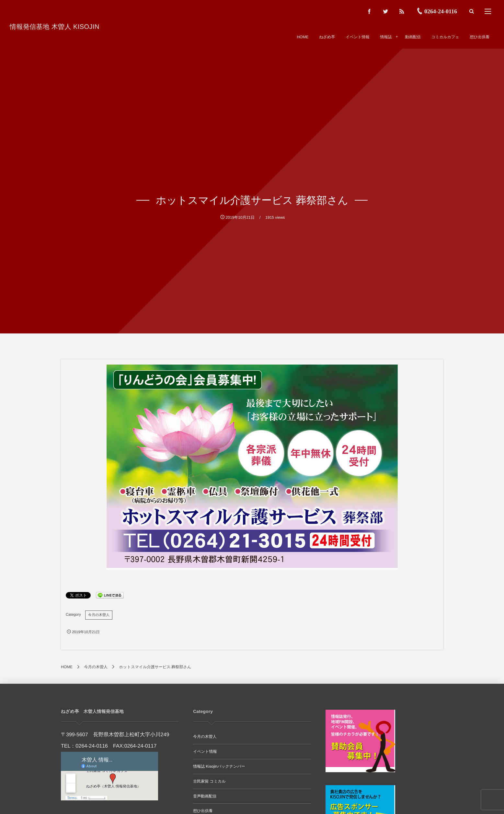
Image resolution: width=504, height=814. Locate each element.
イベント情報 (205, 751)
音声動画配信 (205, 796)
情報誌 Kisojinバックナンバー (219, 766)
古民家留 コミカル (209, 781)
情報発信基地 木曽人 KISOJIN (55, 27)
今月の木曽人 (99, 615)
